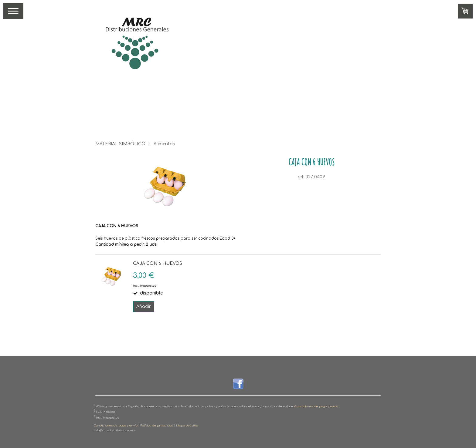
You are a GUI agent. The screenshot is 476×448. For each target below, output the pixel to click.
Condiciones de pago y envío (316, 406)
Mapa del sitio (187, 426)
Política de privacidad (157, 426)
